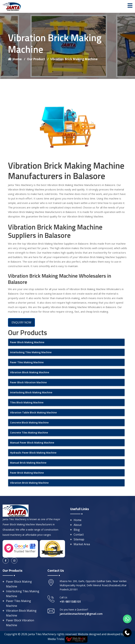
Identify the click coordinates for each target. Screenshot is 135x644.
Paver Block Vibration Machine (28, 382)
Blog (77, 530)
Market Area (82, 544)
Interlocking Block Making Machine (31, 392)
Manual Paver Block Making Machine (32, 443)
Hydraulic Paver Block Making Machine (33, 453)
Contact (79, 535)
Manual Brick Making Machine (28, 463)
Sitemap (79, 539)
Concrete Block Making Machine (29, 423)
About (78, 525)
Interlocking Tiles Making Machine (31, 352)
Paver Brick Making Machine (27, 473)
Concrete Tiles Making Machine (29, 433)
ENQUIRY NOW (21, 322)
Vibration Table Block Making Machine (33, 412)
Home (17, 59)
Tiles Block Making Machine (27, 402)
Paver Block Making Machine (27, 342)
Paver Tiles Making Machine (27, 362)
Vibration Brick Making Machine (74, 59)
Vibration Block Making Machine (30, 372)
